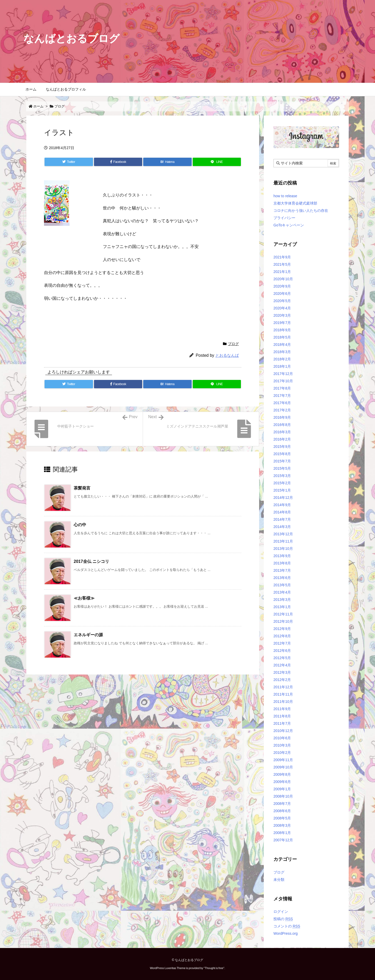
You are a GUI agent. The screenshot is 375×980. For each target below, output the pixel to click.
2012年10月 (283, 621)
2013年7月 (282, 570)
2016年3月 (282, 432)
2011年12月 (283, 687)
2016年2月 (282, 439)
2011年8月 (282, 716)
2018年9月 (282, 330)
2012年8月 (282, 636)
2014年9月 (282, 505)
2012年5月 (282, 658)
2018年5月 (282, 337)
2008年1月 (282, 833)
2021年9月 (282, 257)
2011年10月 (283, 702)
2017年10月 (283, 381)
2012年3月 (282, 672)
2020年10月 (283, 279)
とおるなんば (227, 355)
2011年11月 (283, 694)
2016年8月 (282, 425)
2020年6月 (282, 294)
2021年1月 (282, 272)
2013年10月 (283, 549)
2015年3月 (282, 476)
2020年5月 (282, 301)
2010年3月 (282, 745)
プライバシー (284, 218)
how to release (285, 196)
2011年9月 (282, 709)
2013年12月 (283, 534)
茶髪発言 (82, 488)
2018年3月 (282, 352)
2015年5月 (282, 468)
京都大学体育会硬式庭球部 (295, 203)
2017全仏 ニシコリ (91, 561)
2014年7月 (282, 519)
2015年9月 (282, 447)
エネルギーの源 (88, 635)
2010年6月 (282, 738)
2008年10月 (283, 796)
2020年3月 (282, 315)
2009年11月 (283, 760)
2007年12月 (283, 840)
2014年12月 (283, 498)
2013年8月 (282, 563)
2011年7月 (282, 723)
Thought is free (214, 968)
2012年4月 (282, 665)
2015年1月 (282, 490)
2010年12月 (283, 731)
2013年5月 (282, 585)
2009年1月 (282, 789)
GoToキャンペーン (289, 225)
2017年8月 (282, 388)
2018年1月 (282, 366)
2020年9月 (282, 286)
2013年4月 (282, 592)
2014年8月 (282, 512)
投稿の (283, 919)
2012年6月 (282, 651)
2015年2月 (282, 483)
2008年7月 (282, 804)
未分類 (279, 880)
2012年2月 (282, 680)
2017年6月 (282, 403)
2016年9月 (282, 417)
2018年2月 (282, 359)
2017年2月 (282, 410)
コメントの (287, 926)
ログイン (281, 912)
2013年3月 (282, 600)
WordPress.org (286, 933)
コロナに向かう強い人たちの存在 (301, 211)
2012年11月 (283, 614)
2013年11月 (283, 541)
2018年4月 (282, 345)
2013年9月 (282, 556)
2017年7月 (282, 396)
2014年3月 (282, 527)
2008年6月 (282, 811)
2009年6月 (282, 782)
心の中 (80, 525)
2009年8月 (282, 774)
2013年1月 (282, 607)
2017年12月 (283, 374)
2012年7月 (282, 643)
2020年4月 (282, 308)
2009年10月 (283, 767)
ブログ (60, 106)
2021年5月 (282, 264)
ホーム (38, 106)
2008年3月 (282, 825)
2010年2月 (282, 753)
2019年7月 (282, 323)
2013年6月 (282, 578)
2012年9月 (282, 629)
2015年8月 (282, 454)
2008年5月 (282, 818)
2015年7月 (282, 461)
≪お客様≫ (84, 598)
